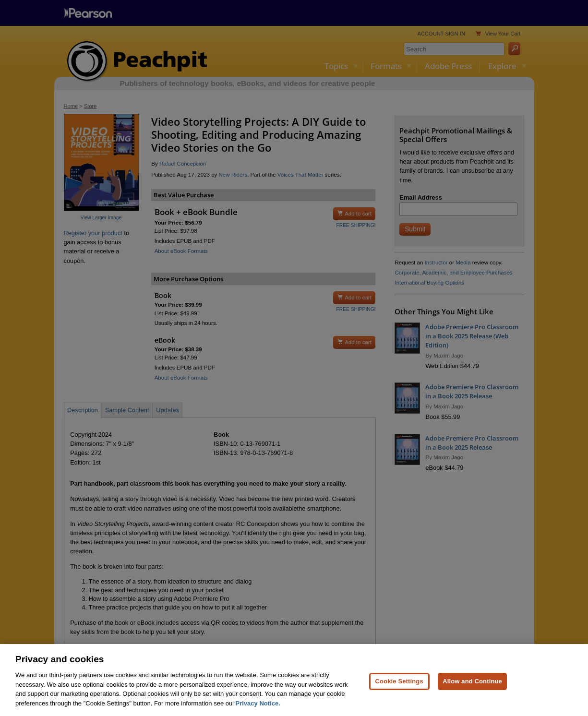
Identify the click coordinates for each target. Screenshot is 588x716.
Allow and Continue (472, 686)
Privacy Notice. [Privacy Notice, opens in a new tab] (258, 708)
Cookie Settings (399, 686)
